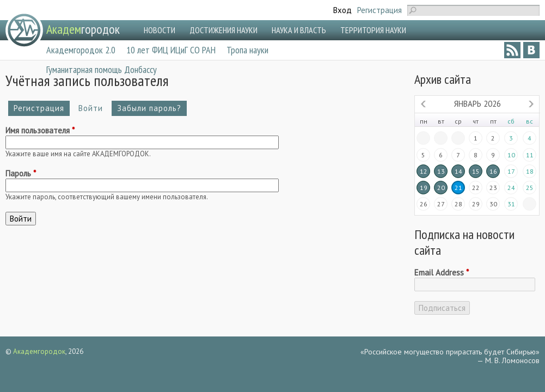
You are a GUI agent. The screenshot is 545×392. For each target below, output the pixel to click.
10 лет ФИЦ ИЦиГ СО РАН (171, 50)
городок (83, 29)
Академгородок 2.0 (81, 50)
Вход (342, 10)
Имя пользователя (40, 131)
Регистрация (379, 10)
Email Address (442, 273)
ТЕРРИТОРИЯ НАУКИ (373, 30)
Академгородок (39, 351)
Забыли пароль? (149, 108)
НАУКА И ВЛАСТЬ (299, 30)
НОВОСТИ (160, 30)
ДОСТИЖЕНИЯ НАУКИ (223, 30)
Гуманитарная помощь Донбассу (102, 69)
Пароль (21, 174)
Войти (93, 108)
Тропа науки (247, 50)
